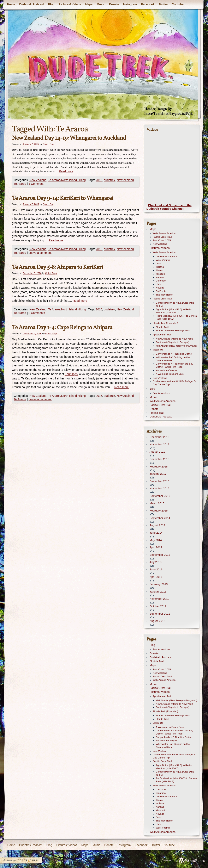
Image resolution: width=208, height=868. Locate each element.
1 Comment (36, 184)
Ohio (158, 263)
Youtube (178, 4)
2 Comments (37, 313)
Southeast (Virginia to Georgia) (173, 342)
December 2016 (160, 481)
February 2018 (159, 467)
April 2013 (156, 577)
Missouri (160, 274)
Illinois (159, 270)
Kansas (160, 277)
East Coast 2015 (162, 240)
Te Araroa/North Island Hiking (67, 180)
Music (101, 4)
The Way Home (164, 295)
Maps (89, 4)
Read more (66, 171)
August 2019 (157, 452)
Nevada (160, 288)
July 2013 (156, 562)
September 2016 (160, 496)
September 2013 (160, 555)
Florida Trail (162, 327)
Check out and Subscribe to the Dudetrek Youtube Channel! (169, 207)
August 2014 (157, 525)
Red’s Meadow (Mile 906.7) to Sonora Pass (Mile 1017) (176, 317)
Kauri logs (71, 374)
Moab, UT (158, 350)
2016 (99, 180)
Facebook (148, 4)
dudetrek (109, 180)
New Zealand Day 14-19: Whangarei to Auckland (69, 138)
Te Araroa (20, 184)
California (161, 291)
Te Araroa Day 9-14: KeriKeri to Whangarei (63, 198)
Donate (114, 4)
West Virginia (163, 260)
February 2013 (159, 584)
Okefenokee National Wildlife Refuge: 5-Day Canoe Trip (174, 383)
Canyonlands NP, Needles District (174, 354)
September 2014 (160, 518)
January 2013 (158, 592)
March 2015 (157, 503)
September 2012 (160, 614)
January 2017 (158, 474)
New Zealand (38, 180)
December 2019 (160, 437)
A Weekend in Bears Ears (170, 374)
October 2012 (158, 606)
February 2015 (159, 511)
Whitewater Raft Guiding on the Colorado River (173, 359)
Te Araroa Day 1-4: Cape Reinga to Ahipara (62, 328)
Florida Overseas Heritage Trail (173, 330)
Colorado (161, 281)
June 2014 (156, 533)
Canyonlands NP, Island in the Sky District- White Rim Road (174, 365)
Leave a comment (40, 253)
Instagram (130, 4)
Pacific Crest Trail (162, 237)
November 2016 (160, 488)
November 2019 (160, 444)
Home (11, 4)
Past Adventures (162, 393)
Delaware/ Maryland (167, 256)
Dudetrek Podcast (31, 4)
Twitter (163, 4)
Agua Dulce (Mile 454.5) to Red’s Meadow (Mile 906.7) (174, 311)
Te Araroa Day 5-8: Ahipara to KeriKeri (57, 267)
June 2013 (156, 569)
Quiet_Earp (49, 144)
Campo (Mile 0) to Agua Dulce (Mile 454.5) (175, 304)
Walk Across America (164, 233)
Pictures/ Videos (70, 4)
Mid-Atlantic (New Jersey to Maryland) (177, 346)
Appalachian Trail (162, 335)
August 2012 (157, 621)
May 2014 (156, 540)
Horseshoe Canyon (166, 370)
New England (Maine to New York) (174, 339)
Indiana (160, 267)
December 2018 (160, 459)
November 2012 (160, 599)
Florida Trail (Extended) (165, 323)
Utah (158, 284)
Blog (51, 4)
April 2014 (156, 547)
